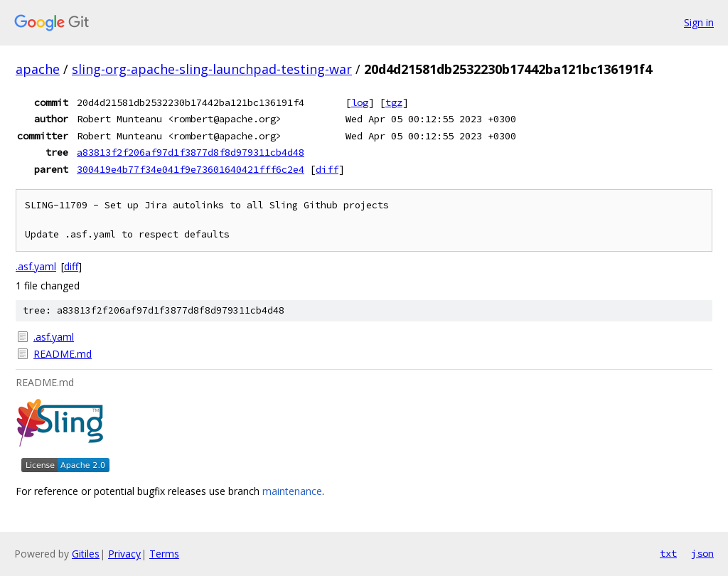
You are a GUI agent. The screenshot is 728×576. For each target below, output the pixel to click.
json (702, 553)
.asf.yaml (36, 266)
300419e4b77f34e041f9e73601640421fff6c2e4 (191, 169)
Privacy (124, 554)
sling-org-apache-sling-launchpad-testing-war (212, 69)
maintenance (292, 491)
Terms (164, 554)
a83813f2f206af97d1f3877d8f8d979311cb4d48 (191, 152)
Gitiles (86, 554)
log (360, 102)
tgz (394, 102)
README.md (63, 354)
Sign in (699, 22)
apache (38, 69)
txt (668, 553)
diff (327, 169)
